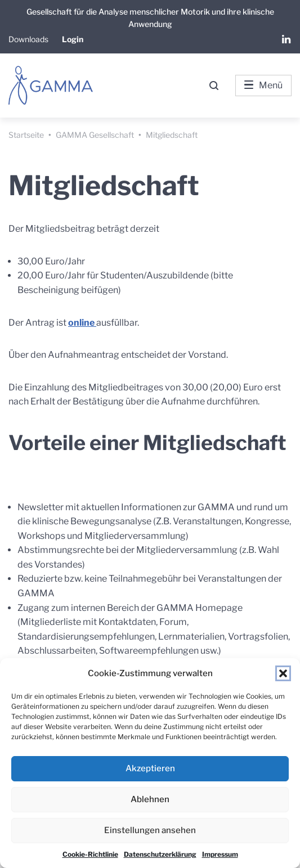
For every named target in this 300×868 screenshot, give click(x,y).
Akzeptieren (150, 768)
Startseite (26, 135)
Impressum (220, 854)
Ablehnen (150, 799)
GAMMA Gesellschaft (95, 135)
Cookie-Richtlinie (90, 854)
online (82, 323)
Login (73, 39)
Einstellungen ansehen (150, 830)
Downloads (28, 39)
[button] (283, 673)
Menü (263, 85)
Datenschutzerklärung (160, 854)
